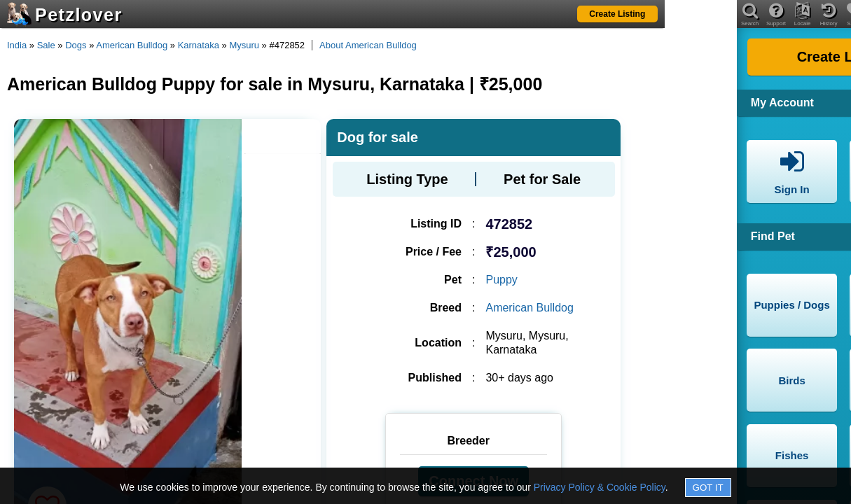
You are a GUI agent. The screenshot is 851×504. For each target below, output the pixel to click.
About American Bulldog (368, 45)
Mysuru (244, 45)
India (17, 45)
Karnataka (199, 45)
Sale (46, 45)
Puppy (501, 280)
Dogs (76, 45)
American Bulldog (132, 45)
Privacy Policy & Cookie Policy (600, 487)
